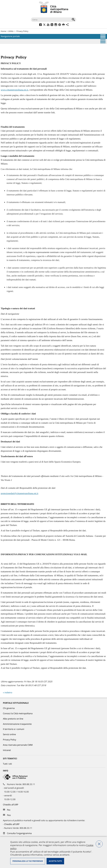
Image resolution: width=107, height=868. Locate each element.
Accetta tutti (55, 861)
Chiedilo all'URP (11, 805)
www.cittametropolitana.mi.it (14, 90)
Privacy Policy (22, 31)
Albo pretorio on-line (13, 719)
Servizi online (9, 734)
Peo (9, 815)
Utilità (11, 31)
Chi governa (9, 708)
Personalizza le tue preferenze (28, 861)
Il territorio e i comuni (14, 729)
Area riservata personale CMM (18, 745)
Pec (9, 810)
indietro (8, 693)
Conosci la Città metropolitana (18, 714)
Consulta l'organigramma (19, 833)
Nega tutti (99, 844)
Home (3, 31)
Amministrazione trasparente (17, 724)
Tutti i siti (7, 764)
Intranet (7, 750)
